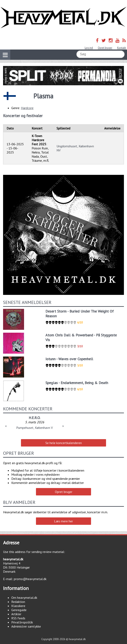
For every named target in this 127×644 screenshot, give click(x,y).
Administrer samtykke (26, 626)
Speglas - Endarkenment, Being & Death (77, 383)
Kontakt (122, 48)
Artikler (16, 614)
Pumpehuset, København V (35, 428)
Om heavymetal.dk (24, 598)
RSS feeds (18, 618)
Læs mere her (63, 521)
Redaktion (18, 602)
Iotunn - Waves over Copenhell (69, 359)
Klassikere (18, 606)
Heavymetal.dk (63, 18)
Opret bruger (105, 48)
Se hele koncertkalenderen (64, 443)
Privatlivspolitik (22, 622)
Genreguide (19, 610)
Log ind (89, 48)
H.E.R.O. (35, 418)
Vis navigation (4, 52)
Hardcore (27, 108)
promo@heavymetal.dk (30, 579)
